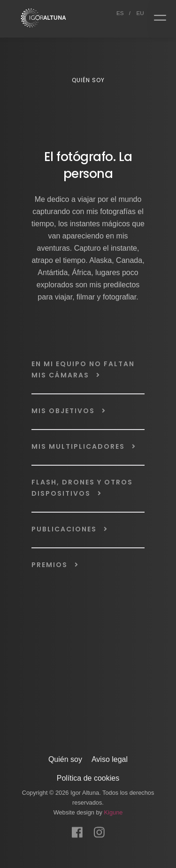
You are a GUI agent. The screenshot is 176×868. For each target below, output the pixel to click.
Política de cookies (88, 776)
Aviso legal (110, 757)
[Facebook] (77, 826)
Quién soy (65, 757)
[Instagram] (99, 826)
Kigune (114, 810)
